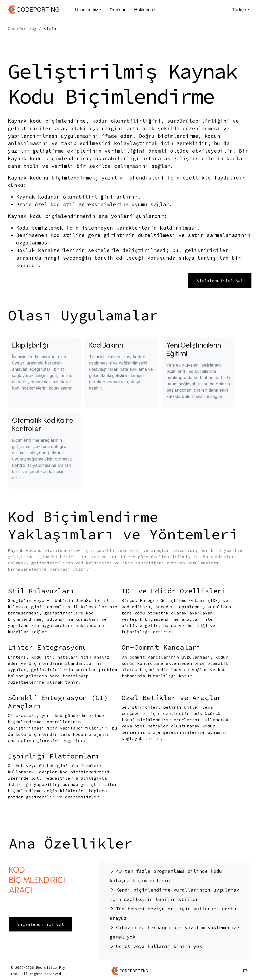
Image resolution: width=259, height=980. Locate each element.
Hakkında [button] (143, 10)
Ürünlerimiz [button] (87, 10)
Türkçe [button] (239, 10)
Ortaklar (118, 10)
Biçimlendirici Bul (220, 280)
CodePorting (22, 28)
